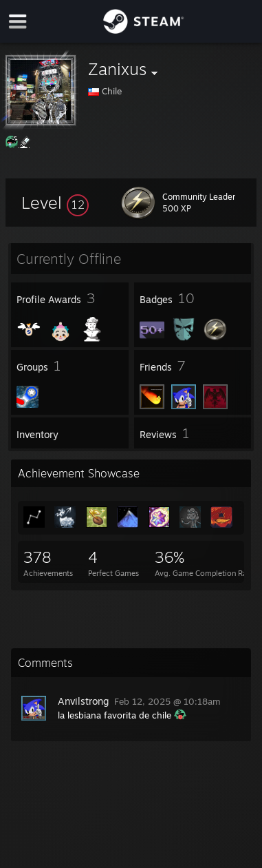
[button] (55, 203)
